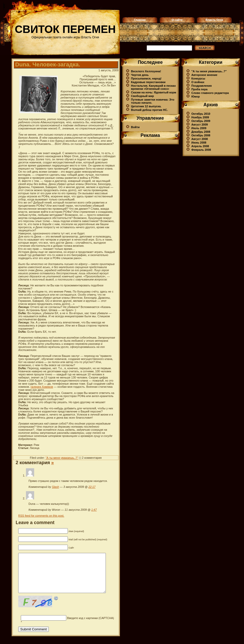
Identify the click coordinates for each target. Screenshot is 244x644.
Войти (135, 127)
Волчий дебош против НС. (149, 110)
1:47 (94, 510)
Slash (55, 487)
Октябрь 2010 (201, 114)
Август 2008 (200, 139)
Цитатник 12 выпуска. (146, 106)
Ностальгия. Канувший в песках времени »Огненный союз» (153, 87)
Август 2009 (200, 125)
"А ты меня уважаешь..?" (62, 458)
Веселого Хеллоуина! (146, 71)
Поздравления (201, 86)
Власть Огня (214, 20)
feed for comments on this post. (41, 516)
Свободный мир (142, 96)
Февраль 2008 (201, 150)
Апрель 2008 (200, 146)
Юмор (196, 96)
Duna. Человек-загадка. (48, 64)
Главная (140, 20)
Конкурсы (198, 78)
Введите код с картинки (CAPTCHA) (91, 626)
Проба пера (199, 89)
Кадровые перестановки (148, 82)
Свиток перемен (65, 29)
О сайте (177, 20)
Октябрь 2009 (201, 121)
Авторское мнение (204, 75)
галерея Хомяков (42, 387)
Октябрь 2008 (201, 135)
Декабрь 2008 (201, 132)
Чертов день (140, 75)
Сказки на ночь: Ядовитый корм (154, 92)
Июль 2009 (199, 128)
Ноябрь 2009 (200, 117)
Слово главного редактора (210, 93)
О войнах (198, 82)
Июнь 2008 (199, 143)
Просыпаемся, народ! (146, 78)
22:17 (92, 487)
